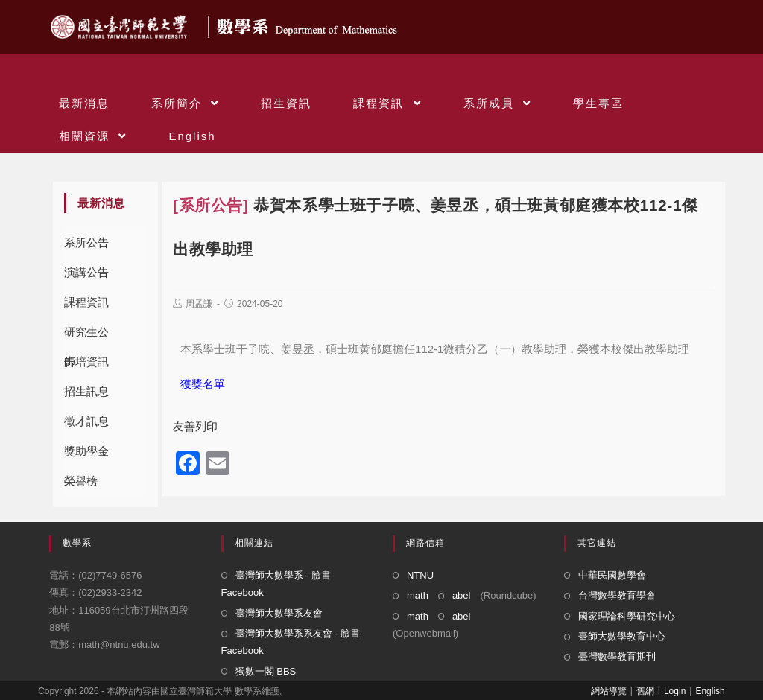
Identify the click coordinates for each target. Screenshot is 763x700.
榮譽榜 (81, 481)
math (418, 595)
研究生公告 (86, 336)
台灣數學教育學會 (617, 595)
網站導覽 (609, 691)
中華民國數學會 (612, 575)
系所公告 (86, 242)
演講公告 (86, 272)
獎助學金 (86, 451)
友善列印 (195, 426)
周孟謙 (199, 304)
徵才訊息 (86, 421)
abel (462, 595)
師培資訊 (86, 362)
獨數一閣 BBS (266, 671)
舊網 (645, 691)
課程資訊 (86, 302)
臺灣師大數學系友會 (279, 613)
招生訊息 (86, 391)
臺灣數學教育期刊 (617, 656)
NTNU (420, 575)
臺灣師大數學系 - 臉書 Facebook (276, 584)
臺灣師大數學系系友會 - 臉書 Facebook (291, 642)
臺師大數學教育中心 (622, 636)
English (710, 691)
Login (675, 691)
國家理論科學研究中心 (627, 616)
